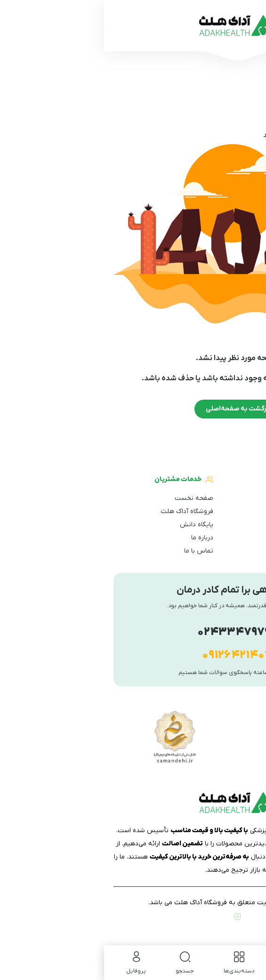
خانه (250, 135)
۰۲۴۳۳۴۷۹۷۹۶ (133, 632)
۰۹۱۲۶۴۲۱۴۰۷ (133, 655)
